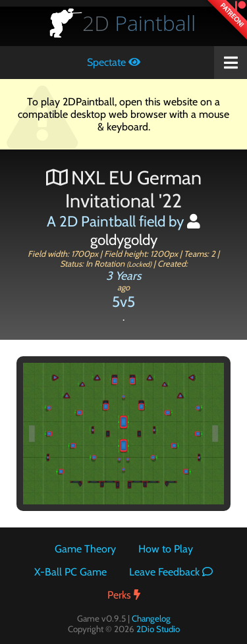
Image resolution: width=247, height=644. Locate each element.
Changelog (151, 618)
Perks (124, 595)
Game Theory (85, 549)
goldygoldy (146, 231)
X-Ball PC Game (70, 572)
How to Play (166, 549)
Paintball (139, 23)
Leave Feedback (171, 572)
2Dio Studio (158, 629)
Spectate (114, 62)
